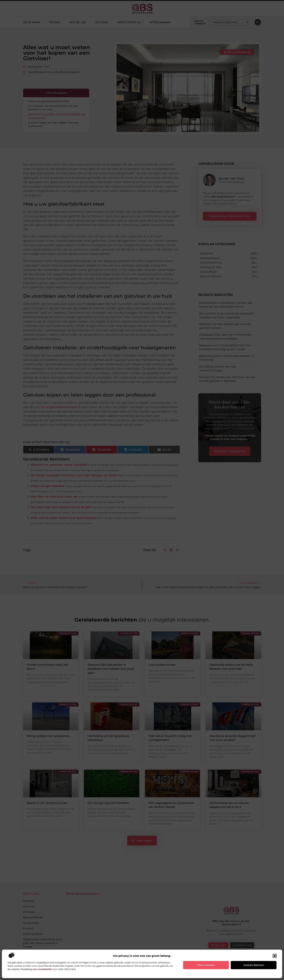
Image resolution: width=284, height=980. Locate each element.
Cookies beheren (254, 965)
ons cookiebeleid (42, 969)
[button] (275, 956)
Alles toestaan (206, 965)
